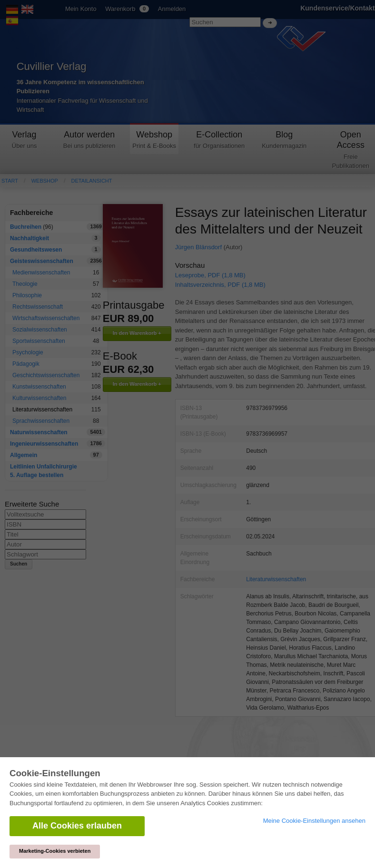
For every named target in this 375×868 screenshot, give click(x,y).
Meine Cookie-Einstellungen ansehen (314, 821)
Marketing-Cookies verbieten (55, 851)
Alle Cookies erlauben (77, 826)
